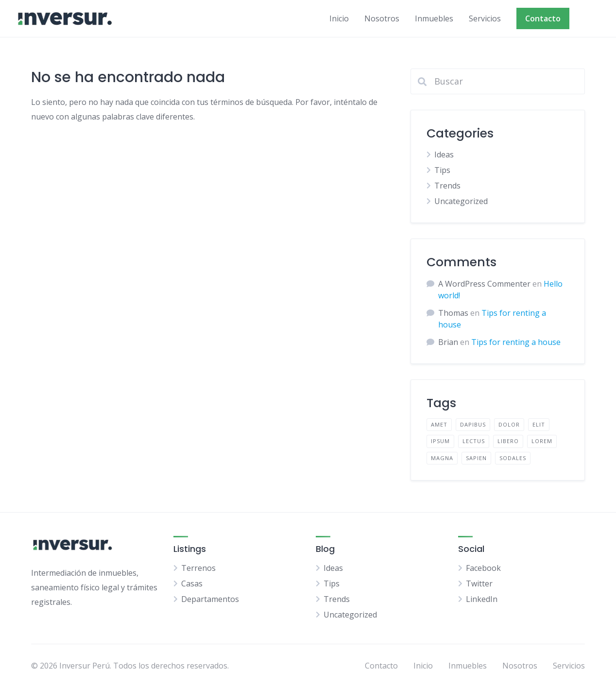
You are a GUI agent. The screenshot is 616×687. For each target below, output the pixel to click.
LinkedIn (482, 599)
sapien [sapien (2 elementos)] (476, 458)
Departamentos (210, 599)
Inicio (339, 18)
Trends (447, 186)
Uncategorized (461, 201)
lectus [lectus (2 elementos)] (474, 441)
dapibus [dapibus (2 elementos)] (473, 424)
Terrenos (198, 568)
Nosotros (382, 18)
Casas (192, 584)
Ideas (444, 155)
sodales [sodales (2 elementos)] (513, 458)
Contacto (543, 18)
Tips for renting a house (516, 342)
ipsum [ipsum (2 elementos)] (440, 441)
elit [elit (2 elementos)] (539, 424)
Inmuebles (434, 18)
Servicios (485, 18)
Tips (442, 170)
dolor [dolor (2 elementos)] (509, 424)
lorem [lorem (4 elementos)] (542, 441)
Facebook (483, 568)
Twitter (479, 584)
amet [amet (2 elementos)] (439, 424)
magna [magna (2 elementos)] (442, 458)
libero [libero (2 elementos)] (508, 441)
